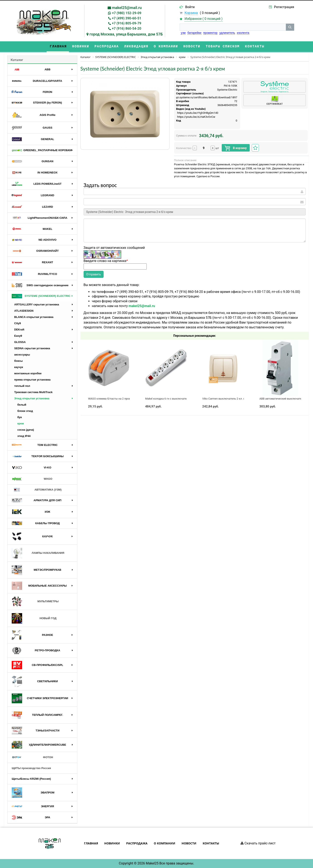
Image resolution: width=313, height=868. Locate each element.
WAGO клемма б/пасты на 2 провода (111, 399)
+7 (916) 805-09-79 (127, 23)
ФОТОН (32, 757)
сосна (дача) (26, 430)
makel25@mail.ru (127, 8)
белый (22, 405)
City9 (18, 323)
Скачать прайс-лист (258, 843)
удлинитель (227, 33)
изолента (243, 33)
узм (183, 33)
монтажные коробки (28, 373)
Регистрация (284, 7)
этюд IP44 (24, 436)
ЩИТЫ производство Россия (31, 768)
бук (20, 417)
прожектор (210, 33)
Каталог (17, 60)
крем (21, 423)
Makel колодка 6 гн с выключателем (168, 399)
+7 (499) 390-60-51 (127, 18)
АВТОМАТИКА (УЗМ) (37, 490)
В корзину (236, 148)
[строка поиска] (233, 27)
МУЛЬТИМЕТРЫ (35, 602)
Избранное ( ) (204, 19)
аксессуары (22, 355)
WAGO (32, 479)
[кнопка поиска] (290, 27)
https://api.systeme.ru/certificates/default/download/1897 (202, 97)
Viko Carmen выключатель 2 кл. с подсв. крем (232, 399)
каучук (19, 367)
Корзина (191, 13)
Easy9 (18, 336)
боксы (18, 361)
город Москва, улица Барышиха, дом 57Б (126, 34)
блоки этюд (25, 411)
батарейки (194, 33)
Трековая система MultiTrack (33, 392)
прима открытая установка (32, 380)
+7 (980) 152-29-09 (127, 13)
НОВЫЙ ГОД (34, 618)
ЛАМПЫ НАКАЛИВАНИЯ (38, 553)
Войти (190, 7)
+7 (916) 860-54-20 (127, 28)
